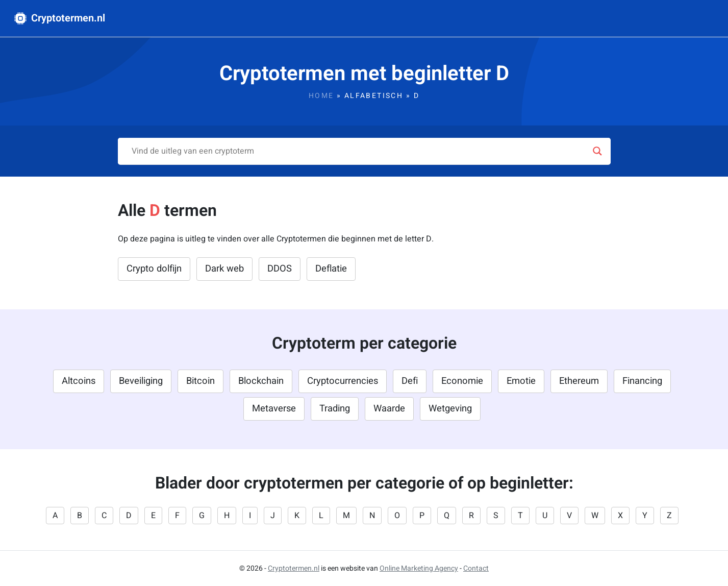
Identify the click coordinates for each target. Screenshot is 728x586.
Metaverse (274, 409)
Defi (410, 381)
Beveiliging (141, 381)
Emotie (521, 381)
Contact (476, 568)
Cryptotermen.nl (60, 18)
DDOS (280, 269)
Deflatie (331, 269)
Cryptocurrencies (343, 381)
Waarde (389, 409)
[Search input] (360, 151)
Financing (642, 381)
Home (321, 96)
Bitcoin (200, 381)
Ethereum (579, 381)
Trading (335, 409)
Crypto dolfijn (154, 269)
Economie (462, 381)
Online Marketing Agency (419, 568)
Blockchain (261, 381)
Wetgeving (450, 409)
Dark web (224, 269)
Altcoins (79, 381)
